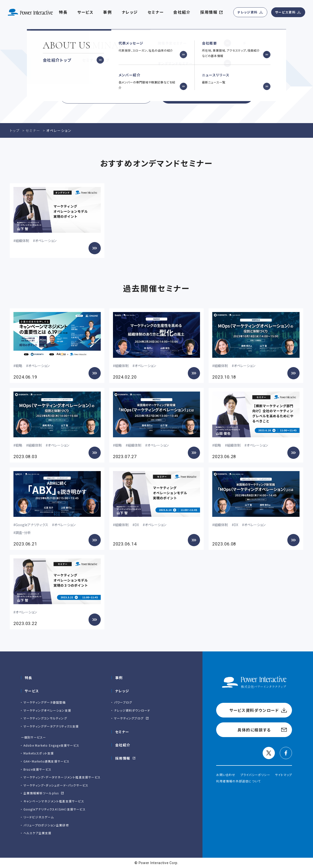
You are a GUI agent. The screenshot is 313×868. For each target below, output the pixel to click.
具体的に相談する (207, 95)
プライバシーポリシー (255, 775)
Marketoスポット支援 (39, 753)
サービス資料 (285, 12)
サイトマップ (284, 775)
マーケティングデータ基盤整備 (45, 702)
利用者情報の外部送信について (238, 781)
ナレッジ (130, 12)
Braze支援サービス (37, 769)
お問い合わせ (226, 775)
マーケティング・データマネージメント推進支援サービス (62, 777)
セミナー (156, 12)
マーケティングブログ (129, 718)
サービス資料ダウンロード (106, 95)
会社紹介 (182, 12)
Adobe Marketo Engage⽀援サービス (51, 745)
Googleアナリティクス (32, 525)
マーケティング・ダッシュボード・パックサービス (56, 785)
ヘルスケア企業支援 (38, 833)
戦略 (19, 366)
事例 (119, 678)
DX (137, 525)
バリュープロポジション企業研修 (46, 825)
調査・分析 (23, 532)
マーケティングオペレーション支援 (47, 710)
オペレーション (46, 241)
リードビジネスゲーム (39, 817)
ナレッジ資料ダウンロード (132, 710)
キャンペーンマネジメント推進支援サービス (54, 801)
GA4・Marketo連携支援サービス (47, 761)
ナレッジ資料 (247, 12)
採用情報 (123, 758)
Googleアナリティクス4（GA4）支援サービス (55, 809)
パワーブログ (123, 702)
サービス (85, 12)
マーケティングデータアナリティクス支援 (51, 726)
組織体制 (22, 241)
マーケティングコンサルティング (45, 718)
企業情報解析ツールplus (41, 793)
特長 (28, 678)
